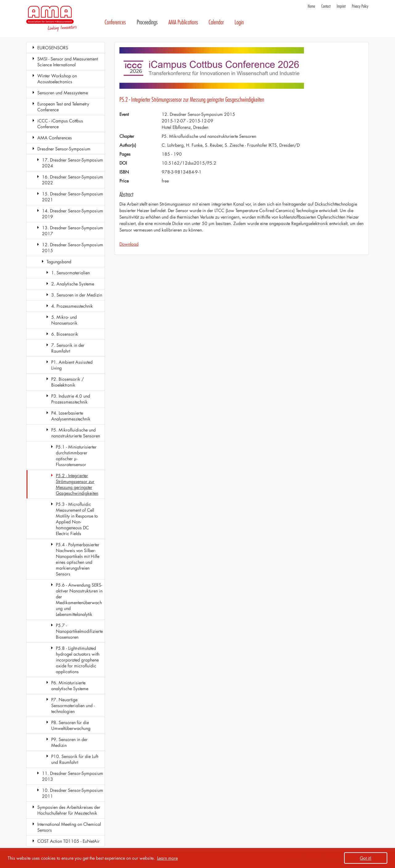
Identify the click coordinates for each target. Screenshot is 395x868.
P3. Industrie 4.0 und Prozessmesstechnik (71, 399)
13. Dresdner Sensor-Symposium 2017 (73, 231)
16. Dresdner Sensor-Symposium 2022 (73, 180)
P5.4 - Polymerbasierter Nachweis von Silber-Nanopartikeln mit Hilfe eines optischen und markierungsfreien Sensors (78, 559)
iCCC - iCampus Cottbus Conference (60, 124)
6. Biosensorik (65, 334)
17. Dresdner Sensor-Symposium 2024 (73, 163)
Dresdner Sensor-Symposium (64, 149)
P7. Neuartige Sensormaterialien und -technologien (73, 705)
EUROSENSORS (53, 48)
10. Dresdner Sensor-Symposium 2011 (73, 793)
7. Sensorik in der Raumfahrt (68, 348)
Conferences (115, 22)
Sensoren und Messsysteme (63, 93)
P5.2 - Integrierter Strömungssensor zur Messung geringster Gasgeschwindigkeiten (77, 484)
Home (311, 6)
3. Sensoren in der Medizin (77, 295)
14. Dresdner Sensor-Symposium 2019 (73, 214)
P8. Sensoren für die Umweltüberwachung (71, 725)
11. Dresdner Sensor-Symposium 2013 (73, 776)
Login (239, 22)
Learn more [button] (167, 858)
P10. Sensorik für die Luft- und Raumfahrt (75, 759)
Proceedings (147, 22)
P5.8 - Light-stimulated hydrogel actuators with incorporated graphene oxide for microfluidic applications (78, 660)
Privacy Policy (360, 6)
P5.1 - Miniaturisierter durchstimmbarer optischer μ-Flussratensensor (76, 456)
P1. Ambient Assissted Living (72, 365)
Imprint (341, 6)
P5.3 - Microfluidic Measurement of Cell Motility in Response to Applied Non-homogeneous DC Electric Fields (77, 519)
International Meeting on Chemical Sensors (69, 827)
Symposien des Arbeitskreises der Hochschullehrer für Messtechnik (69, 810)
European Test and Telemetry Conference (63, 107)
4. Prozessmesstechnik (72, 306)
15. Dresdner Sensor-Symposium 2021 (73, 197)
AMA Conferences (55, 138)
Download (129, 244)
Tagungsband (59, 262)
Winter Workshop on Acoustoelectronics (57, 79)
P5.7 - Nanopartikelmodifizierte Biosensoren (79, 631)
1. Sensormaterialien (71, 273)
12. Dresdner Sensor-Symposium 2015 (73, 248)
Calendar (216, 22)
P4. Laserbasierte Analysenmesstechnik (71, 416)
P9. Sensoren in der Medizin (69, 742)
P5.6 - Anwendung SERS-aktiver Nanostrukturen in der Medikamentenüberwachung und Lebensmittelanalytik (79, 600)
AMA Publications (183, 22)
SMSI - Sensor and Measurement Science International (68, 62)
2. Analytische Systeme (73, 284)
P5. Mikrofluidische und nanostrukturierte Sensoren (76, 433)
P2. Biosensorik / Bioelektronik (68, 382)
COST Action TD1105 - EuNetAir (69, 841)
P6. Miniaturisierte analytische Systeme (70, 686)
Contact (326, 6)
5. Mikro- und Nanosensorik (64, 320)
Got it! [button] (366, 858)
